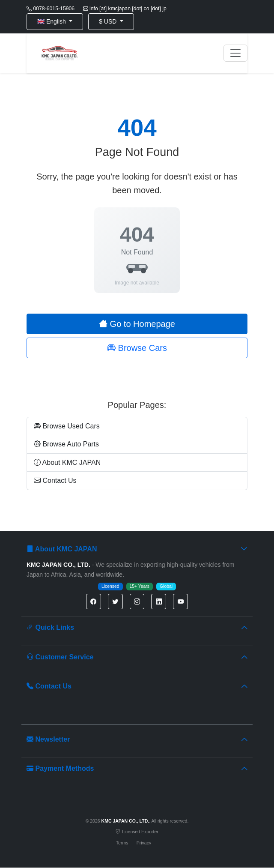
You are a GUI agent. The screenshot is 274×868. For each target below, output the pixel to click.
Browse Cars (137, 348)
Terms (122, 843)
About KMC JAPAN (67, 462)
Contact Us (55, 480)
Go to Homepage (137, 324)
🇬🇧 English (52, 21)
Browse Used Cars (67, 426)
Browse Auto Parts (66, 444)
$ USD (109, 21)
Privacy (144, 843)
